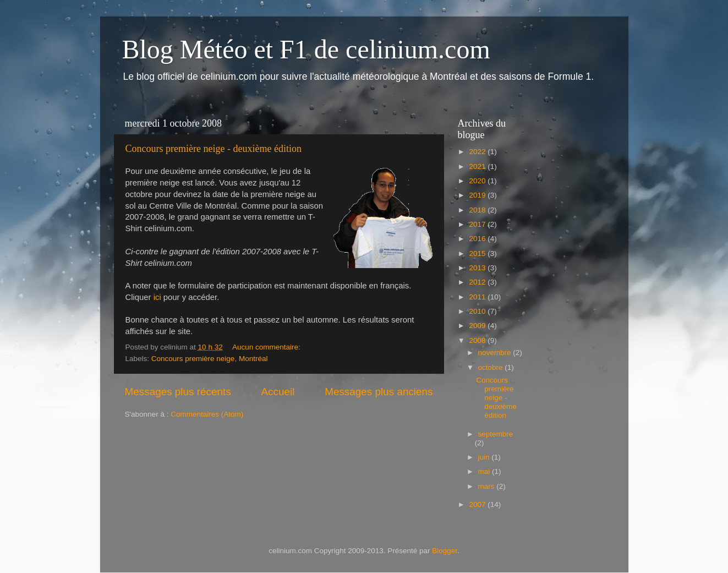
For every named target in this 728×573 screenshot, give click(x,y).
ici (157, 297)
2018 (478, 210)
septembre (496, 434)
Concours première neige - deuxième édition (214, 149)
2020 (478, 181)
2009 (478, 326)
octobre (492, 367)
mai (485, 471)
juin (485, 457)
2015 (478, 253)
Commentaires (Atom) (207, 414)
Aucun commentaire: (267, 347)
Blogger (445, 551)
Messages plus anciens (379, 392)
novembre (496, 353)
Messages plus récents (178, 392)
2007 (478, 504)
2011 (478, 297)
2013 (478, 268)
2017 (478, 224)
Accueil (278, 392)
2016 (478, 239)
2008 (478, 340)
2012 (478, 282)
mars (488, 486)
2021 (478, 167)
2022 (478, 152)
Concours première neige (193, 359)
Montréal (253, 359)
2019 (478, 195)
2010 (478, 311)
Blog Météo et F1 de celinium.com (306, 49)
